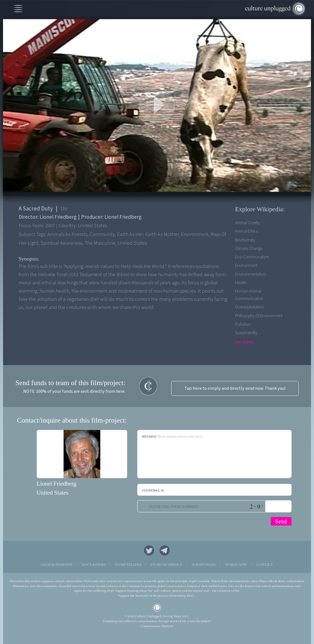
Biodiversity (245, 240)
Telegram (165, 551)
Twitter (149, 551)
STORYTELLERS (128, 564)
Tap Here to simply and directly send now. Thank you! (235, 388)
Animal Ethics (246, 231)
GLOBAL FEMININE (57, 564)
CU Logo (157, 608)
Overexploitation (249, 307)
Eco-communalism (252, 257)
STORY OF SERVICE (166, 564)
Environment (246, 265)
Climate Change (249, 248)
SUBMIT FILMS (204, 564)
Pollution (243, 324)
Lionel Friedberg (57, 484)
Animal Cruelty (247, 223)
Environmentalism (251, 274)
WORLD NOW (236, 564)
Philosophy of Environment (259, 316)
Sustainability (246, 333)
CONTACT (265, 564)
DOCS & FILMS (94, 564)
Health (241, 283)
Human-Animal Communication (249, 295)
